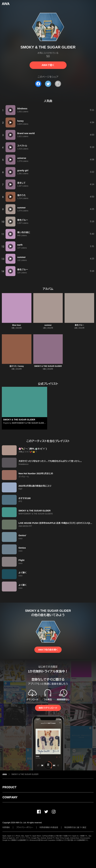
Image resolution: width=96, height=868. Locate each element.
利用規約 (6, 827)
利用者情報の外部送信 (49, 827)
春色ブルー (79, 325)
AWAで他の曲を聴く (48, 650)
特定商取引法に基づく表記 (75, 827)
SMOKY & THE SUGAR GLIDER (48, 366)
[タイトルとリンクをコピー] (58, 84)
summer (48, 325)
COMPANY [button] (10, 797)
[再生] (10, 110)
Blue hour (17, 325)
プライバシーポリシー (25, 827)
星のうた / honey (17, 366)
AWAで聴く (48, 65)
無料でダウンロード (48, 708)
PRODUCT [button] (9, 787)
